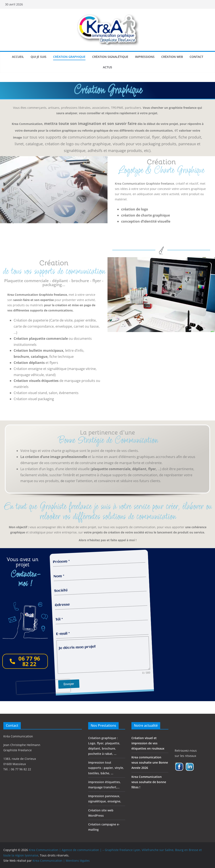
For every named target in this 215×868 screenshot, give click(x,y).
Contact (196, 57)
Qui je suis (39, 57)
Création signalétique (110, 57)
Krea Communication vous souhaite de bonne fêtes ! (149, 782)
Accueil (18, 57)
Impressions (145, 57)
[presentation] (41, 694)
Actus (107, 67)
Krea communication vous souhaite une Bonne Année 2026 (150, 762)
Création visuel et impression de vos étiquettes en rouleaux (148, 743)
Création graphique (69, 57)
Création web (172, 57)
